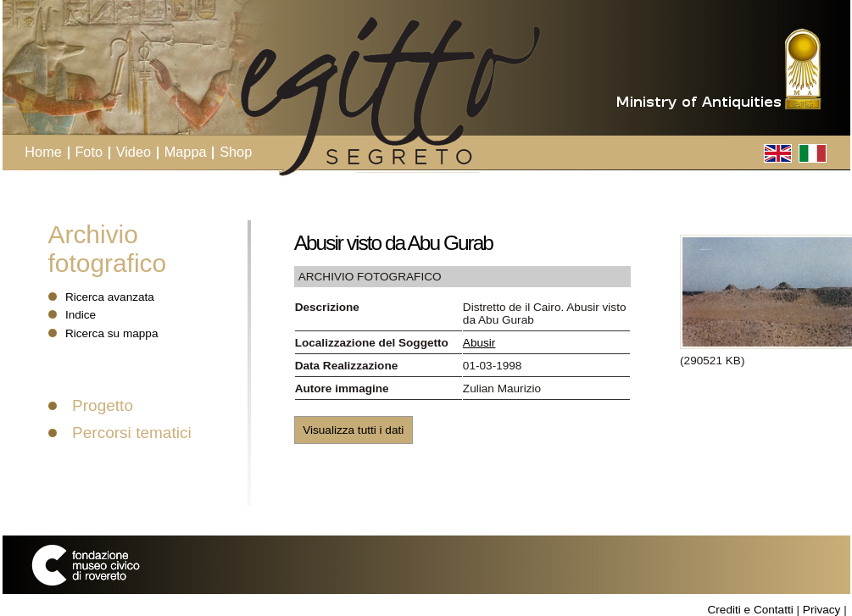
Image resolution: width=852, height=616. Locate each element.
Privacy (822, 610)
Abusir (479, 343)
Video (134, 152)
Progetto (103, 405)
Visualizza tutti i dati (353, 430)
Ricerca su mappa (112, 333)
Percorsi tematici (132, 433)
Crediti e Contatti (750, 610)
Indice (81, 315)
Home (43, 152)
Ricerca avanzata (110, 297)
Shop (236, 152)
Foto (89, 152)
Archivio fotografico (108, 249)
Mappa (186, 152)
